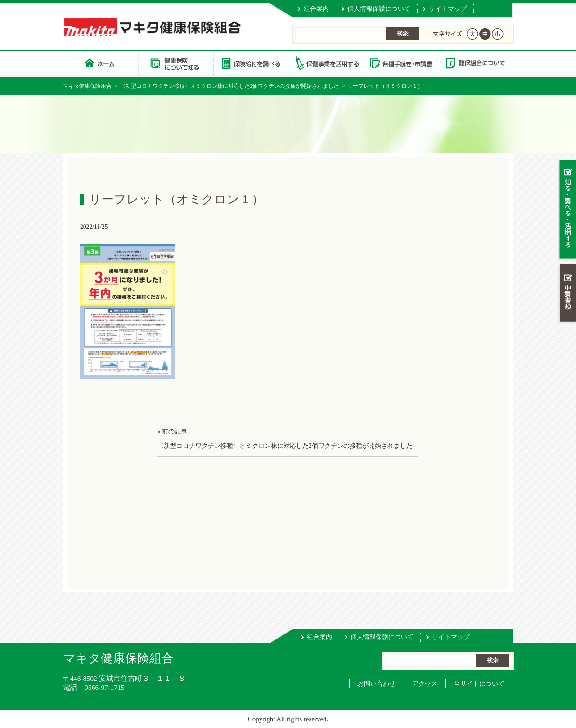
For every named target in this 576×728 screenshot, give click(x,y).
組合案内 (316, 9)
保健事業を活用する (326, 63)
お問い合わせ (377, 684)
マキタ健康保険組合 (87, 86)
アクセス (425, 684)
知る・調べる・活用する (567, 210)
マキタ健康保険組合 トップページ (101, 63)
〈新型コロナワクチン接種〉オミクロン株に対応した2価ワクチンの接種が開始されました (229, 86)
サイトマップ (448, 9)
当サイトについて (479, 684)
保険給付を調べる (251, 63)
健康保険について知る (176, 63)
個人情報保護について (379, 9)
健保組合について (475, 63)
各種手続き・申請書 (400, 63)
